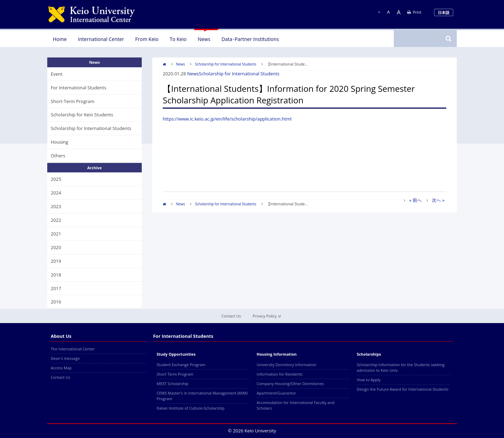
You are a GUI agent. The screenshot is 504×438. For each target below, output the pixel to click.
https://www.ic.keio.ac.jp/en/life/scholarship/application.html (227, 119)
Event (57, 74)
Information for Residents (279, 374)
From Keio (147, 39)
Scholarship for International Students (226, 64)
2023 (56, 206)
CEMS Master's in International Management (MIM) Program (202, 396)
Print (414, 12)
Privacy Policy (267, 316)
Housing (59, 142)
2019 (56, 261)
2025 (56, 179)
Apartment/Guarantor (276, 393)
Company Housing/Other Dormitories (290, 384)
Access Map (61, 368)
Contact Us (231, 316)
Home (60, 39)
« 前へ (415, 200)
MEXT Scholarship (173, 384)
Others (58, 156)
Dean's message (65, 358)
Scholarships (369, 354)
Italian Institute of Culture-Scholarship (191, 408)
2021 (56, 234)
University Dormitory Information (286, 365)
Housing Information (276, 354)
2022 (56, 220)
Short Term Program (175, 374)
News (204, 39)
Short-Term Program (73, 101)
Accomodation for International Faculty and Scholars (295, 405)
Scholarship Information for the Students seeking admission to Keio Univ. (401, 367)
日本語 (444, 12)
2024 (56, 193)
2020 (56, 247)
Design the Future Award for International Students (402, 389)
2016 (56, 302)
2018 (56, 275)
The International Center (73, 349)
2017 (56, 288)
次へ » (438, 200)
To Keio (178, 39)
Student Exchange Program (181, 365)
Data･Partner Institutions (250, 39)
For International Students (79, 88)
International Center (101, 39)
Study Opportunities (176, 354)
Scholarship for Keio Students (82, 115)
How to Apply (369, 380)
